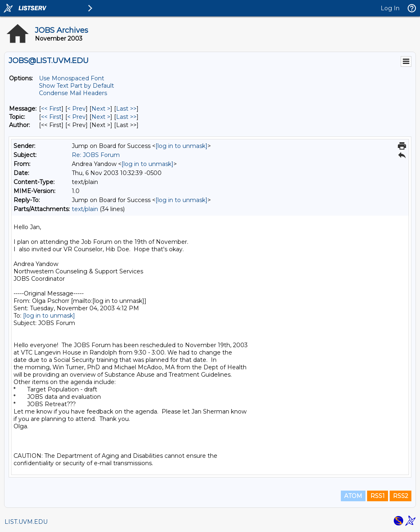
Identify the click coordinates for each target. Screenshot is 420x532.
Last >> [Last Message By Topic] (126, 117)
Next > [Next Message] (101, 109)
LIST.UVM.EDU (26, 522)
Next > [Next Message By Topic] (101, 117)
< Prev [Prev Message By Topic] (76, 117)
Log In (390, 8)
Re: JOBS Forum (96, 155)
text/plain (85, 209)
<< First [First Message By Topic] (51, 117)
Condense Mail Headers (73, 93)
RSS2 (401, 496)
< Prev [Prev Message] (76, 109)
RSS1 (378, 496)
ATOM (353, 496)
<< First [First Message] (51, 109)
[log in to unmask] (181, 146)
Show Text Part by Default (76, 86)
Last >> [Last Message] (126, 109)
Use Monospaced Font (72, 78)
